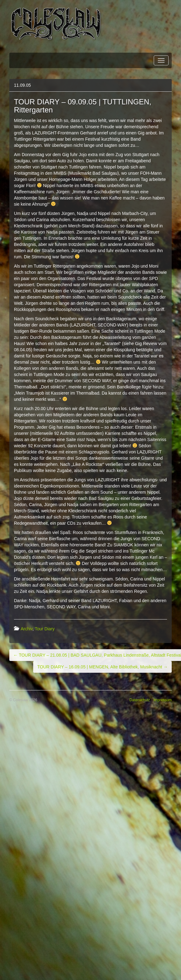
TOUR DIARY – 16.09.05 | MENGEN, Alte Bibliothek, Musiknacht (102, 667)
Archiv (27, 629)
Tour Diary (45, 629)
